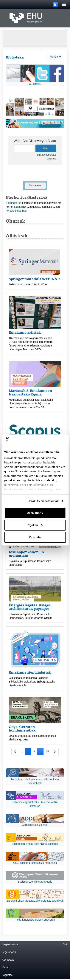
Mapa (5, 967)
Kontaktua (8, 960)
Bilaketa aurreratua (46, 155)
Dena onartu (35, 513)
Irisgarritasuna (10, 944)
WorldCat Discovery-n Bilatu (35, 141)
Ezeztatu (35, 537)
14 (49, 752)
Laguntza (52, 159)
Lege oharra (9, 952)
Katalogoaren (14, 203)
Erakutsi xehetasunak (44, 501)
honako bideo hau (16, 211)
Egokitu (35, 525)
